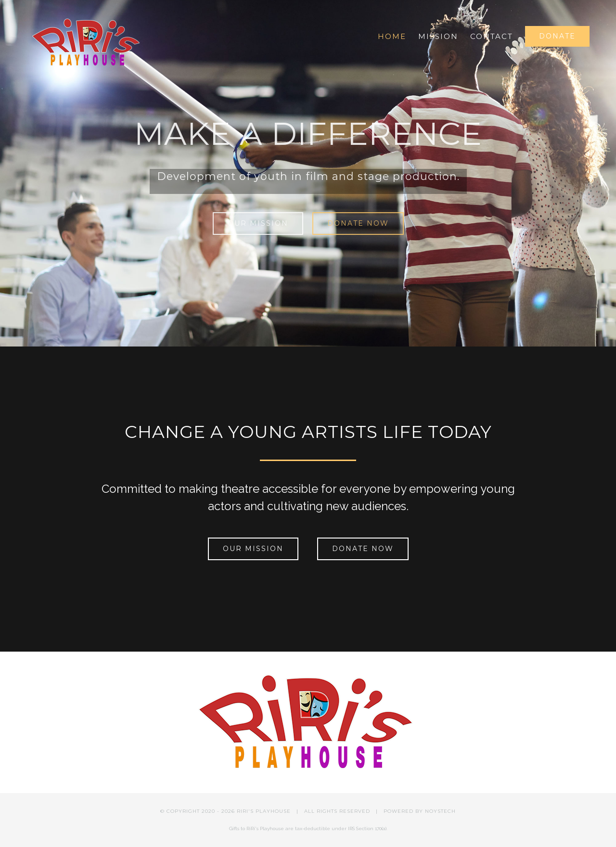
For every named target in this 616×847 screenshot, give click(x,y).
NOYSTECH (440, 811)
